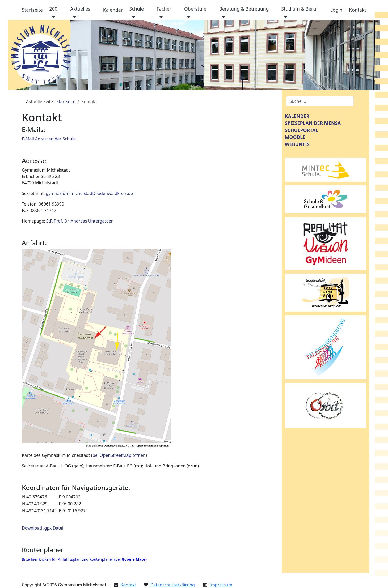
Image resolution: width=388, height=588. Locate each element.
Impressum (221, 585)
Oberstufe (195, 9)
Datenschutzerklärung (173, 585)
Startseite (32, 10)
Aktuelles (80, 9)
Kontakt (357, 10)
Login (336, 10)
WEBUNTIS (297, 144)
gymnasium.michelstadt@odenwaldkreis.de (89, 193)
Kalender (113, 10)
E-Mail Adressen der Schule (49, 139)
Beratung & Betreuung (244, 9)
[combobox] (320, 101)
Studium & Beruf (299, 9)
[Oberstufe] (187, 17)
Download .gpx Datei (43, 528)
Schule (137, 9)
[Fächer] (160, 17)
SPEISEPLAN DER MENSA (313, 123)
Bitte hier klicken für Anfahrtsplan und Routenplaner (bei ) (84, 559)
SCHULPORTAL (301, 130)
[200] (53, 17)
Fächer (164, 9)
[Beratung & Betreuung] (222, 17)
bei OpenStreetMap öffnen (119, 455)
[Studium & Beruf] (284, 17)
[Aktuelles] (74, 17)
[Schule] (133, 17)
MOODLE (295, 137)
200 (53, 9)
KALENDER (297, 116)
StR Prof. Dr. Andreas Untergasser (80, 221)
